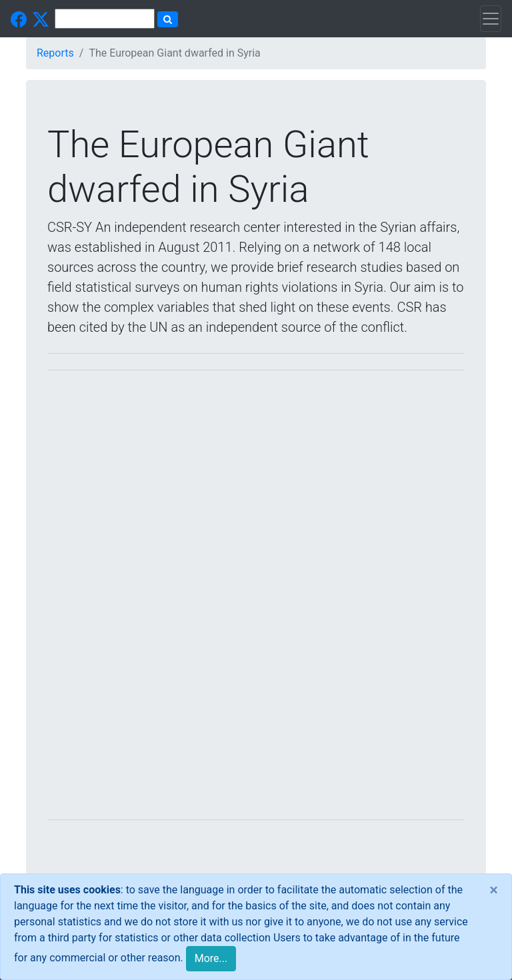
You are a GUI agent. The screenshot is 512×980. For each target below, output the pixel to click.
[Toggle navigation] (491, 19)
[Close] (494, 890)
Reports (55, 53)
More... (211, 958)
